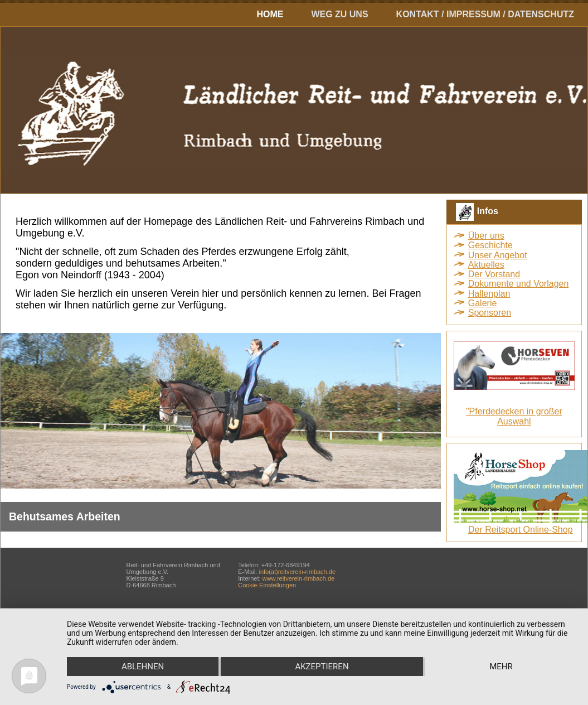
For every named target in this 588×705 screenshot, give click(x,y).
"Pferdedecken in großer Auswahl (514, 416)
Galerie (483, 303)
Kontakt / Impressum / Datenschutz (485, 14)
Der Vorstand (494, 274)
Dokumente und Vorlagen (519, 284)
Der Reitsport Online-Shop (521, 530)
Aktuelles (486, 265)
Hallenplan (489, 294)
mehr (501, 667)
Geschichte (490, 245)
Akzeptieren (322, 667)
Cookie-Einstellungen (267, 585)
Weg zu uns (339, 14)
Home (270, 14)
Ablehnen (143, 667)
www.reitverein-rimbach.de (299, 578)
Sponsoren (490, 313)
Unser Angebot (498, 255)
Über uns (486, 236)
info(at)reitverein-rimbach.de (297, 572)
